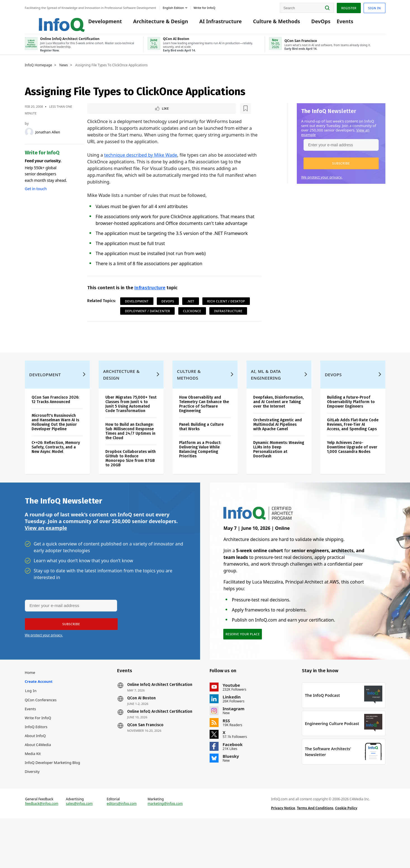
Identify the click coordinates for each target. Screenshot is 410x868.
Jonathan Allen (48, 139)
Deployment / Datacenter (147, 319)
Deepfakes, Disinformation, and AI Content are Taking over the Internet (278, 424)
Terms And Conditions (315, 852)
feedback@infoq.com (42, 848)
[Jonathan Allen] (29, 139)
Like (102, 116)
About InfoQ (35, 770)
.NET (191, 309)
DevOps (312, 23)
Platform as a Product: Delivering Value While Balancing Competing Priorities (200, 472)
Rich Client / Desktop (226, 309)
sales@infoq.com (79, 848)
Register (349, 7)
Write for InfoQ (38, 752)
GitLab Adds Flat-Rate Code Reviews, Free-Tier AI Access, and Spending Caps (353, 447)
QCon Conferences (41, 734)
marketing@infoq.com (165, 848)
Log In (31, 724)
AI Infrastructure (212, 23)
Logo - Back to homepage (48, 20)
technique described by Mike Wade (141, 163)
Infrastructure (150, 296)
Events (336, 23)
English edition (173, 7)
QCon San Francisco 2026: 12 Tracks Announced (55, 422)
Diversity (32, 805)
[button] (341, 170)
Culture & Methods (268, 23)
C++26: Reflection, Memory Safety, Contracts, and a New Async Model (56, 470)
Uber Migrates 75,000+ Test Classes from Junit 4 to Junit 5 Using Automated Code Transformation (131, 427)
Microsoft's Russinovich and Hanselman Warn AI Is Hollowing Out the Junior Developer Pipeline (55, 445)
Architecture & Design (152, 23)
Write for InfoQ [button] (204, 7)
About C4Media (38, 778)
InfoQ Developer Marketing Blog (53, 796)
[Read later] (120, 116)
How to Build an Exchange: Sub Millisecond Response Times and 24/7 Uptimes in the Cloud (130, 454)
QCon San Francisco (145, 759)
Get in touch (36, 195)
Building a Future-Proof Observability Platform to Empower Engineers (351, 424)
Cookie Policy (346, 852)
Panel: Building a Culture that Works (201, 449)
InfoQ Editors (36, 761)
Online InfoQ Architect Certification (160, 719)
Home (30, 706)
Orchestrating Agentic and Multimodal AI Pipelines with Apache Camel (278, 447)
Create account (39, 715)
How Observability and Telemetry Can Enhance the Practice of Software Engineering (204, 427)
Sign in (374, 7)
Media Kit (33, 787)
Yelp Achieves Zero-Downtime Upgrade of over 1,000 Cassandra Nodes (352, 470)
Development (96, 23)
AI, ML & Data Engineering (266, 397)
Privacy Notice (283, 852)
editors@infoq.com (122, 848)
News (64, 72)
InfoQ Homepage (39, 72)
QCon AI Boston (141, 732)
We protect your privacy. (322, 184)
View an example (46, 556)
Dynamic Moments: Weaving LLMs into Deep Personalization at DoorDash (279, 472)
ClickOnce (192, 319)
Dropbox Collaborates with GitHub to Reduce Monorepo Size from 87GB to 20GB (131, 481)
